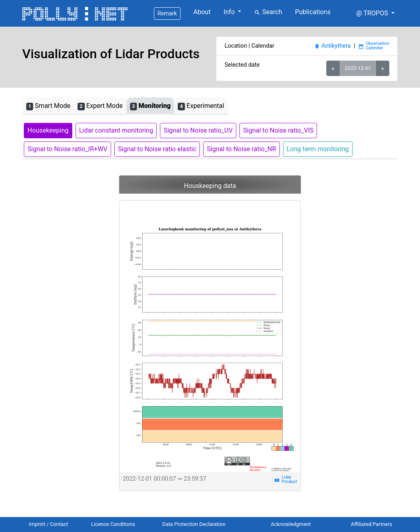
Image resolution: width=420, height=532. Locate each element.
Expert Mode (100, 106)
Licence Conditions (113, 524)
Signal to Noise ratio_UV (198, 130)
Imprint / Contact (49, 524)
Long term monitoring (318, 149)
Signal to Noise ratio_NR (241, 149)
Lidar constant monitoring (116, 130)
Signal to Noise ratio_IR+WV (67, 149)
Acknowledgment (291, 524)
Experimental (201, 106)
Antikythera (332, 46)
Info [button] (230, 12)
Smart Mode (48, 106)
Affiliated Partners (372, 524)
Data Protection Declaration (194, 524)
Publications (313, 12)
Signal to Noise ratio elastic (157, 149)
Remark (167, 13)
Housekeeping (48, 130)
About (202, 12)
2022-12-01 (358, 68)
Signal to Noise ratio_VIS (278, 130)
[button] (375, 13)
